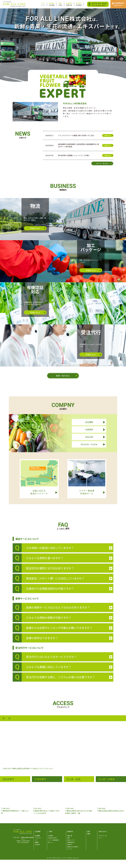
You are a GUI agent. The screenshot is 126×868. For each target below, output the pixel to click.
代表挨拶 (51, 836)
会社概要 (37, 836)
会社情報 (52, 4)
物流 (69, 838)
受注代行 (70, 844)
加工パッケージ (71, 840)
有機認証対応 (71, 842)
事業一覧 (70, 836)
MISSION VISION (52, 838)
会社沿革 (37, 844)
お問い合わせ (103, 831)
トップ (43, 4)
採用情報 (79, 4)
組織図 (37, 842)
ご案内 (60, 4)
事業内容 (69, 4)
